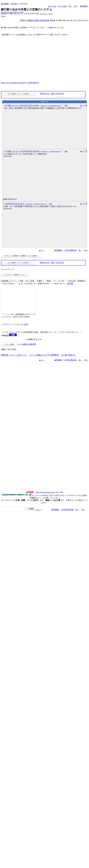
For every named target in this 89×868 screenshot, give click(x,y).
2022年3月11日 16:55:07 (15, 204)
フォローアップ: (8, 269)
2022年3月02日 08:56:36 (30, 151)
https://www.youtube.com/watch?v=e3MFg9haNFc (20, 83)
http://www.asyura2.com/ (45, 498)
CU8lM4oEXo (44, 106)
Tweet (3, 16)
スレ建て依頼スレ (69, 360)
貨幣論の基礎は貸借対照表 (38, 20)
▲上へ (42, 250)
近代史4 (14, 4)
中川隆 (12, 105)
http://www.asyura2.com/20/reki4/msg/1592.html (12, 12)
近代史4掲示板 (70, 250)
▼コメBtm (62, 6)
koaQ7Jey (51, 14)
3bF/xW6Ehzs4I (43, 14)
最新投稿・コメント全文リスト (14, 360)
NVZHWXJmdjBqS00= (55, 152)
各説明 (70, 283)
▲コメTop (52, 6)
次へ (70, 6)
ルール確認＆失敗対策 (27, 350)
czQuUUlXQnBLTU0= (39, 204)
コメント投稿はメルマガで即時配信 (44, 360)
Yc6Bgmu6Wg (29, 204)
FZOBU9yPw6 (44, 152)
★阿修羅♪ (5, 4)
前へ (76, 6)
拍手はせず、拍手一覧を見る (52, 94)
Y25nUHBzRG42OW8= (54, 106)
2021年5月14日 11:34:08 (29, 105)
